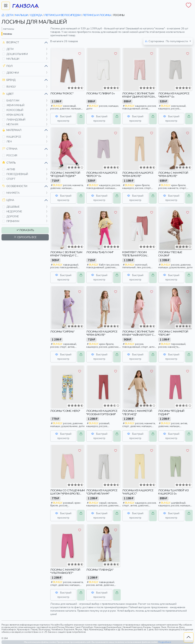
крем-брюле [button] (15, 115)
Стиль (9, 163)
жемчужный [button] (15, 105)
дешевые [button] (13, 207)
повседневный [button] (17, 174)
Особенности (15, 186)
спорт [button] (11, 179)
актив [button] (11, 169)
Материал (12, 130)
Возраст (11, 42)
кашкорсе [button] (14, 137)
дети (10, 15)
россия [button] (12, 155)
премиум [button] (13, 221)
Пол (7, 66)
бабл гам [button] (13, 100)
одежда (36, 15)
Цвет (8, 94)
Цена (8, 200)
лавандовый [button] (16, 120)
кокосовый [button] (15, 110)
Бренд (9, 80)
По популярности (167, 41)
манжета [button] (13, 193)
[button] (4, 49)
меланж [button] (12, 124)
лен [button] (9, 141)
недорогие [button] (14, 211)
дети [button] (10, 49)
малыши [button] (13, 59)
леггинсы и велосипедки (62, 15)
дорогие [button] (13, 216)
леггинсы (8, 29)
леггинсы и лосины (97, 15)
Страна (10, 149)
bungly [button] (11, 87)
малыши (22, 15)
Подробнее (165, 642)
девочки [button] (13, 73)
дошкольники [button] (17, 54)
